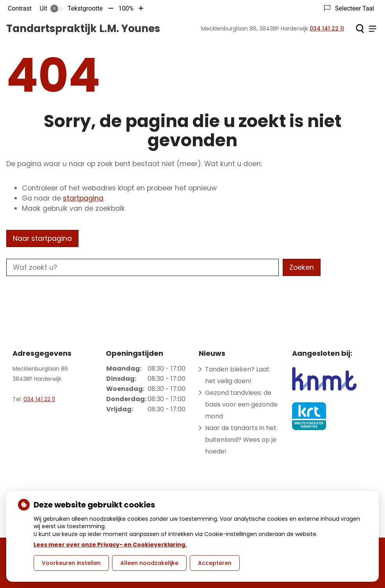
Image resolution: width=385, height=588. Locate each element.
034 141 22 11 (39, 399)
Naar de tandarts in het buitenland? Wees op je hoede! (241, 440)
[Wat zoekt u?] (143, 267)
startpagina (83, 198)
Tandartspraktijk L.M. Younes (83, 29)
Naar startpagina (42, 238)
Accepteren (215, 563)
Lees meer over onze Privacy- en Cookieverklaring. (110, 545)
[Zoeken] (360, 29)
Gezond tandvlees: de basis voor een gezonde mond (241, 404)
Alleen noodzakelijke (149, 563)
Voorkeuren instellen (71, 563)
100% (126, 8)
